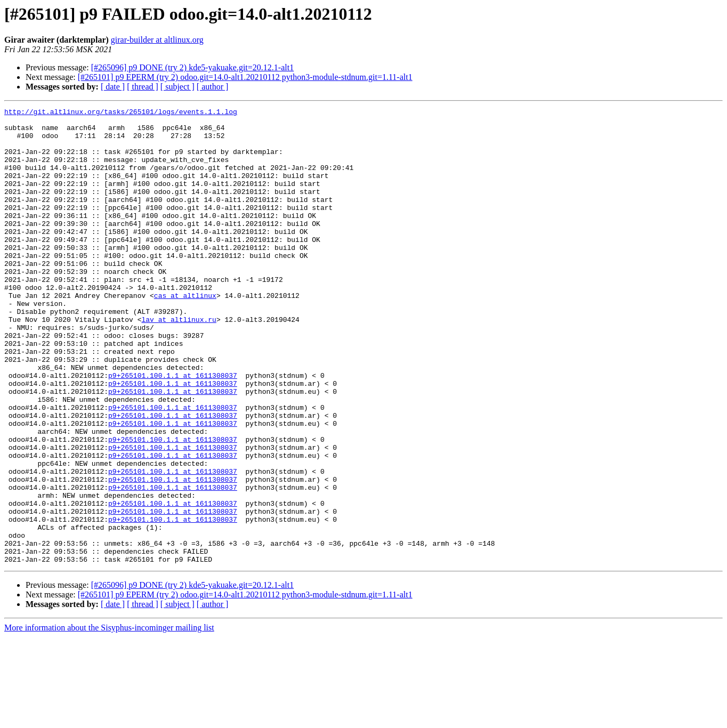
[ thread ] (143, 87)
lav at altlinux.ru (179, 362)
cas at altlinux (185, 334)
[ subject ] (177, 87)
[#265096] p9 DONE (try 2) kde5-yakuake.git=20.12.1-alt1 (193, 67)
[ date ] (113, 87)
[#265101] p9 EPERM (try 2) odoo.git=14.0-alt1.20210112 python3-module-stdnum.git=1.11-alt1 (245, 77)
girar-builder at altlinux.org (157, 40)
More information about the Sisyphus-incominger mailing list (109, 719)
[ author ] (213, 87)
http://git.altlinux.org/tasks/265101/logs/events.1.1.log (121, 113)
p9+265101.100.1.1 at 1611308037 (173, 430)
